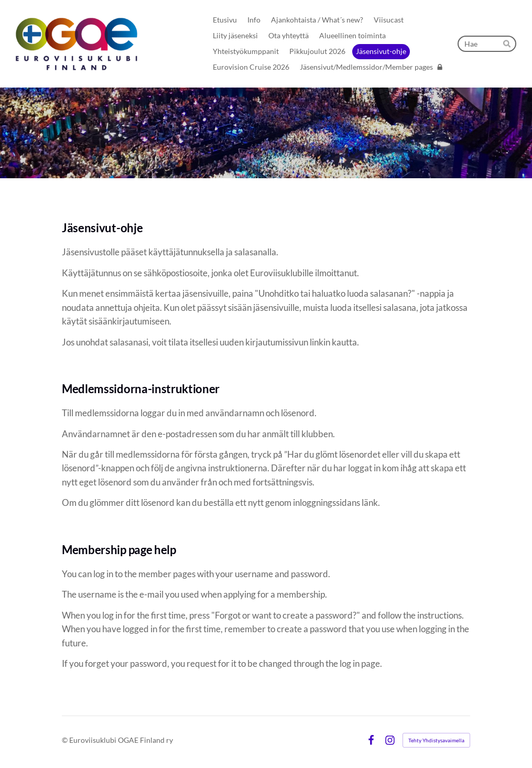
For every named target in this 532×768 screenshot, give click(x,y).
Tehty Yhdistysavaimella (436, 740)
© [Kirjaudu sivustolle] (66, 740)
